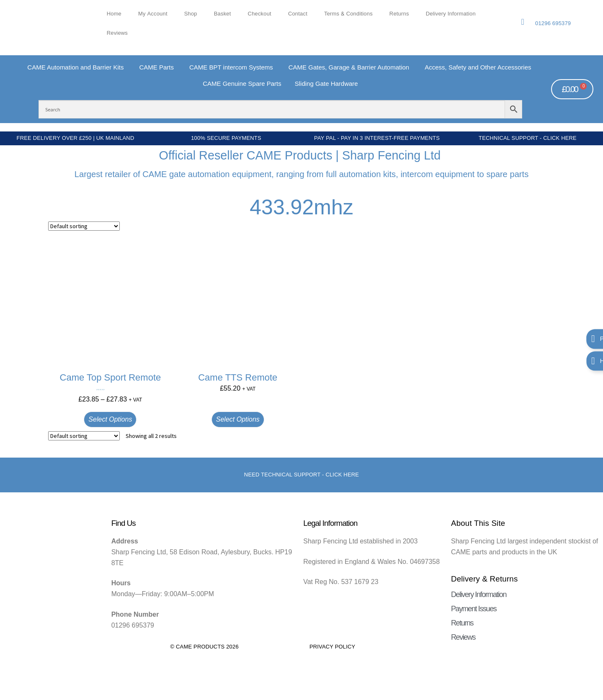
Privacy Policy (332, 647)
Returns (399, 14)
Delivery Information (451, 14)
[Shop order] (84, 226)
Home (114, 14)
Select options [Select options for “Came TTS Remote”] (238, 419)
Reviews (117, 33)
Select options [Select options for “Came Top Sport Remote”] (110, 419)
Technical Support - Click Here (528, 138)
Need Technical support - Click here (301, 475)
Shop (191, 14)
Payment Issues (474, 609)
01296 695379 (553, 23)
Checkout (260, 14)
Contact (298, 14)
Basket (223, 14)
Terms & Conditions (348, 14)
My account (153, 14)
